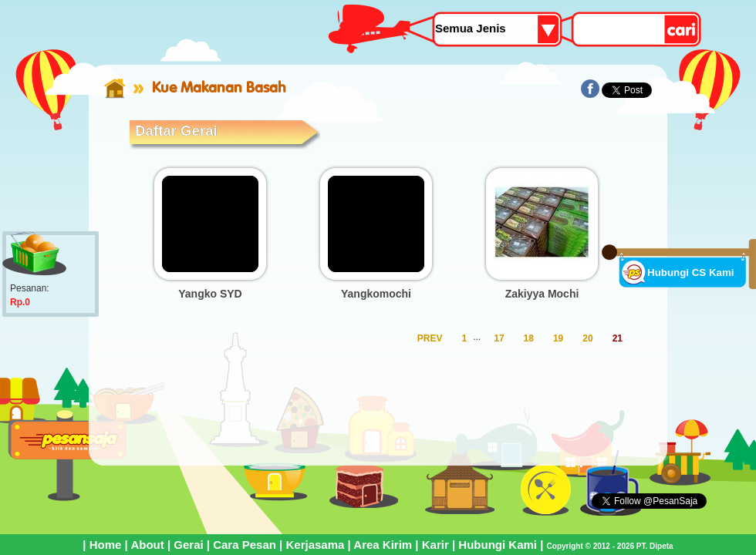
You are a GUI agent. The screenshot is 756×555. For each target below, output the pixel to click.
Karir (435, 545)
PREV (430, 338)
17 (499, 338)
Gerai (188, 545)
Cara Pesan (245, 545)
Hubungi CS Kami (691, 272)
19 (558, 338)
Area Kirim (383, 545)
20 (587, 338)
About (147, 545)
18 (529, 338)
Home (106, 545)
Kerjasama (315, 545)
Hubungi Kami (498, 545)
